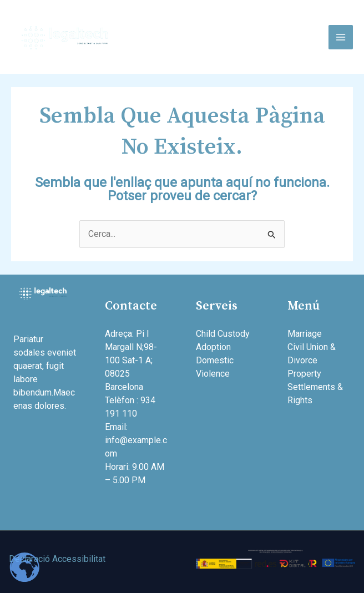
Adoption (213, 347)
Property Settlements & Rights (315, 387)
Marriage (305, 334)
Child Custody (223, 334)
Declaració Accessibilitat (57, 559)
